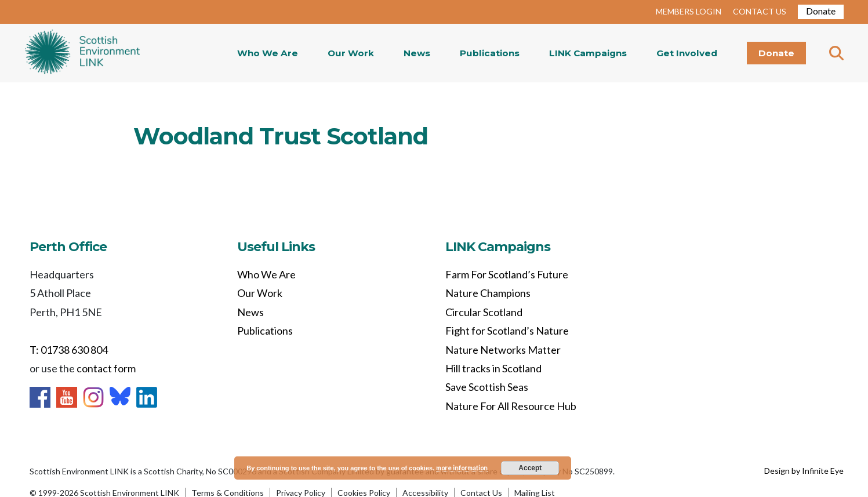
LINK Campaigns (588, 53)
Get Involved (687, 53)
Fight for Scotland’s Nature (507, 331)
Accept (530, 468)
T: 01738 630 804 (69, 350)
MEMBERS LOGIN (689, 11)
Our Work (351, 53)
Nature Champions (488, 293)
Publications (490, 53)
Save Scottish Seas (487, 387)
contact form (106, 368)
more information (462, 468)
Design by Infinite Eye (804, 471)
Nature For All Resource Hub (511, 406)
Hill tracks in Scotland (493, 368)
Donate (821, 11)
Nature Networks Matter (503, 350)
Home (82, 53)
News (417, 53)
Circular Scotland (484, 312)
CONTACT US (760, 11)
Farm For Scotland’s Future (507, 274)
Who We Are (268, 53)
